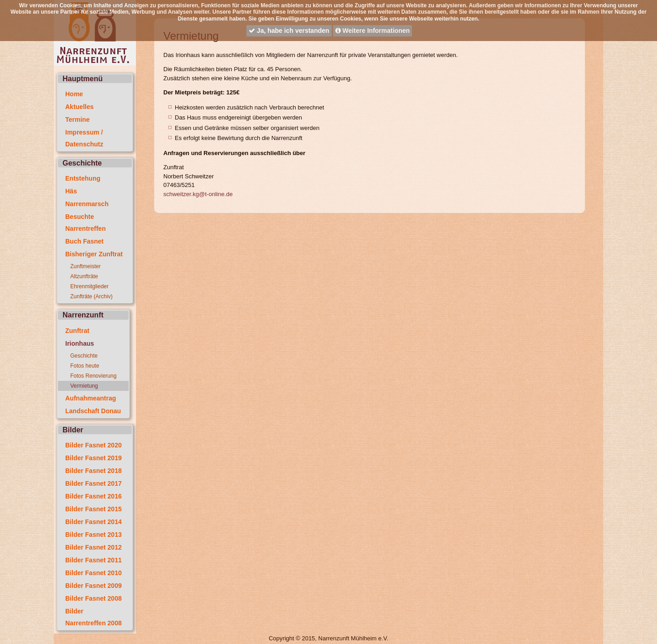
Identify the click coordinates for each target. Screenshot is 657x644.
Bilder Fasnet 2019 (94, 458)
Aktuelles (79, 107)
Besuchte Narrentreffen (86, 223)
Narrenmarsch (87, 204)
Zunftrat (77, 331)
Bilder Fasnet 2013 (94, 535)
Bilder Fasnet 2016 (94, 496)
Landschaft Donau (93, 411)
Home (74, 94)
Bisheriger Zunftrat (94, 254)
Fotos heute (85, 366)
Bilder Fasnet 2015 (94, 509)
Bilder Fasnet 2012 (94, 547)
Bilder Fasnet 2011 (94, 560)
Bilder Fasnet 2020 (94, 445)
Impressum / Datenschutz (84, 138)
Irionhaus (80, 343)
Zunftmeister (86, 266)
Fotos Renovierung (93, 376)
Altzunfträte (84, 276)
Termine (77, 119)
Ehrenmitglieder (89, 286)
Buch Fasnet (84, 241)
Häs (71, 191)
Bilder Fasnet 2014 (94, 522)
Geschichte (84, 356)
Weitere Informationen (373, 31)
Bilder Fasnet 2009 (94, 586)
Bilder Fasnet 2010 (94, 573)
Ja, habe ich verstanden (289, 31)
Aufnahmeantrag (91, 398)
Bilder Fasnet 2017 (94, 483)
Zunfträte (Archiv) (91, 296)
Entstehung (83, 178)
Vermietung (84, 386)
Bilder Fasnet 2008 (94, 598)
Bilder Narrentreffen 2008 (94, 617)
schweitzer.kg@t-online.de (198, 194)
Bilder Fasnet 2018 (94, 471)
